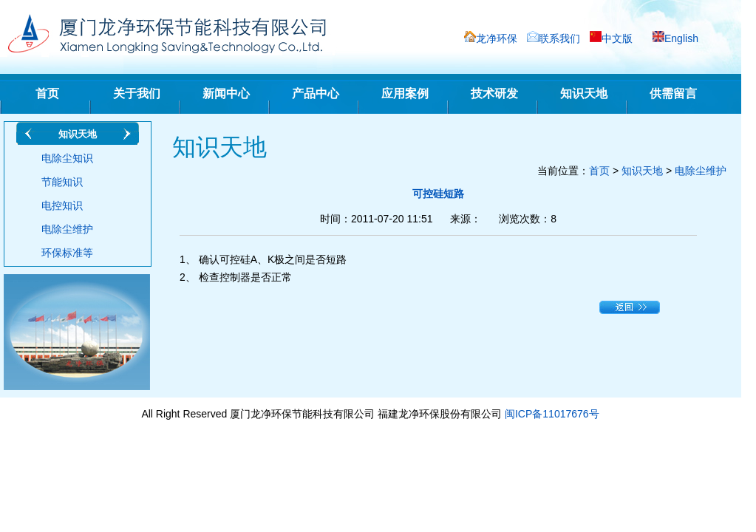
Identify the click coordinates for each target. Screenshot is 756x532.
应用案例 (405, 93)
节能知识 (62, 182)
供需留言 (673, 93)
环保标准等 (67, 253)
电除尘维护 (67, 229)
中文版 (617, 38)
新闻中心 (226, 93)
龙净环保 (497, 38)
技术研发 (494, 93)
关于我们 (137, 93)
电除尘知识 (67, 158)
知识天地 (584, 93)
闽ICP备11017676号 (552, 414)
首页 (47, 93)
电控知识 (62, 205)
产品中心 (316, 93)
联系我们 (559, 38)
